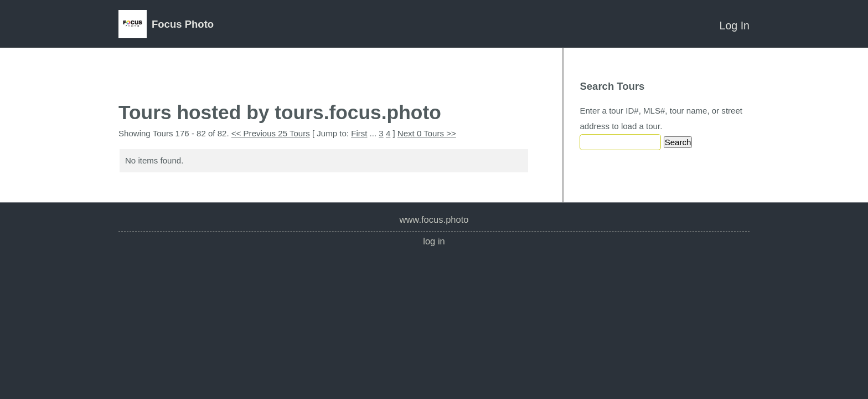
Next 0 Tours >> (427, 133)
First (359, 133)
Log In (735, 25)
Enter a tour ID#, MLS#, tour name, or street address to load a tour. (661, 118)
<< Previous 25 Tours (271, 133)
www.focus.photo (434, 220)
